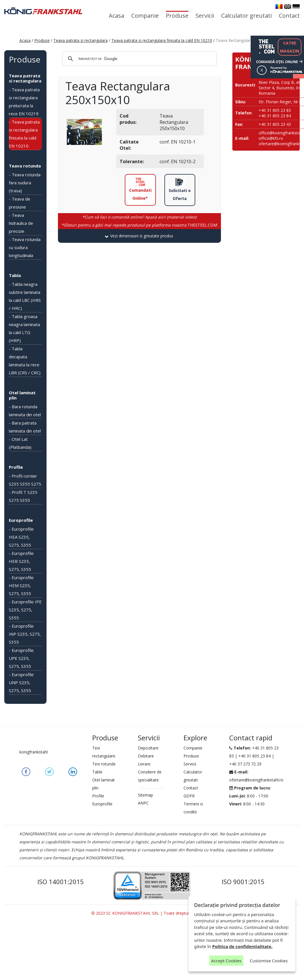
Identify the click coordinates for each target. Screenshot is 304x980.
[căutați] (139, 59)
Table (97, 772)
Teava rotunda (25, 166)
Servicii (205, 16)
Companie (145, 16)
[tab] (139, 236)
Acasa (116, 16)
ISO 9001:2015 (243, 882)
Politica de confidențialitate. (242, 946)
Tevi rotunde (104, 764)
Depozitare (148, 748)
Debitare (146, 756)
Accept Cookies (226, 961)
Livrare (144, 764)
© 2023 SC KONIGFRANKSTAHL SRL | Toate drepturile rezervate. (152, 913)
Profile (16, 467)
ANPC (143, 803)
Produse (177, 16)
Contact (289, 16)
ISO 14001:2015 (61, 882)
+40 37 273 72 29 (245, 764)
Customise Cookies (269, 961)
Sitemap (145, 795)
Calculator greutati (246, 16)
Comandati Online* (140, 189)
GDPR (189, 796)
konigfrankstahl (34, 752)
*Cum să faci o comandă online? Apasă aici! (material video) (139, 217)
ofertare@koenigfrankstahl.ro (256, 780)
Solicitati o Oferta (180, 189)
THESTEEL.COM (139, 225)
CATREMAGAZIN (290, 47)
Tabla (15, 275)
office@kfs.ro (271, 138)
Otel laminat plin (22, 395)
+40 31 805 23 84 (254, 756)
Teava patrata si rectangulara (80, 40)
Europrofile (21, 520)
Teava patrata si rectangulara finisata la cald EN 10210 (162, 40)
